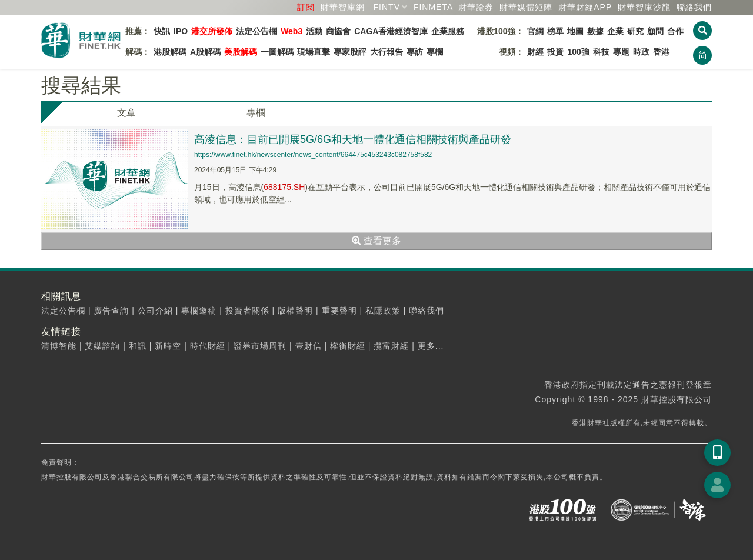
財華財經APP (585, 7)
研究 (635, 31)
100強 (578, 52)
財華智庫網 (343, 7)
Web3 (291, 31)
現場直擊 (314, 52)
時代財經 (208, 346)
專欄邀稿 (199, 311)
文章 (126, 113)
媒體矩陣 (526, 7)
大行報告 (387, 52)
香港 (661, 52)
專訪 (415, 52)
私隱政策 (383, 311)
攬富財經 (391, 346)
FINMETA (433, 7)
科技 (601, 52)
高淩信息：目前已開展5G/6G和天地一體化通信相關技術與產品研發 (353, 139)
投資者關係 (247, 311)
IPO (181, 31)
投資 (555, 52)
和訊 (138, 346)
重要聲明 (339, 311)
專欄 (435, 52)
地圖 (575, 31)
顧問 (655, 31)
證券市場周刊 (260, 346)
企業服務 (448, 31)
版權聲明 (295, 311)
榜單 (555, 31)
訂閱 (306, 7)
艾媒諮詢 (102, 346)
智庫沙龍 (644, 7)
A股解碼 (205, 52)
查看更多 (376, 241)
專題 (621, 52)
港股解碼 (170, 52)
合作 (675, 31)
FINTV (387, 7)
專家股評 (350, 52)
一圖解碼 (277, 52)
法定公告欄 (256, 31)
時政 (641, 52)
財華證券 (476, 7)
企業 (615, 31)
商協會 (338, 31)
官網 (535, 31)
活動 (314, 31)
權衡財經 (348, 346)
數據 (595, 31)
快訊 (162, 31)
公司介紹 (155, 311)
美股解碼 (241, 52)
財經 (535, 52)
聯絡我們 (694, 7)
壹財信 (309, 346)
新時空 (168, 346)
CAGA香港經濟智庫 (391, 31)
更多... (431, 346)
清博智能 (59, 346)
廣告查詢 (111, 311)
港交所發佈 (212, 31)
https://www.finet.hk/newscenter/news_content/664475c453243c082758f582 (313, 155)
